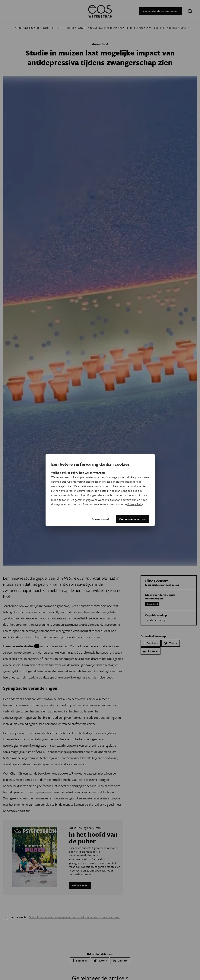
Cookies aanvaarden (132, 519)
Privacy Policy (135, 504)
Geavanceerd (100, 519)
